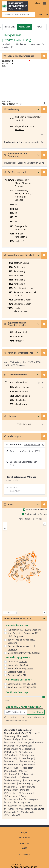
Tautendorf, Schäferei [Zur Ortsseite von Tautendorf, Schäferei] (32, 806)
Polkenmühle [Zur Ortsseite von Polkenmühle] (28, 793)
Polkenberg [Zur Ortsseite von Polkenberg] (12, 793)
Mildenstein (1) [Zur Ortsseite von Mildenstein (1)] (14, 780)
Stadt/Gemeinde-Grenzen (36, 514)
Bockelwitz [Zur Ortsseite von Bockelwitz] (29, 739)
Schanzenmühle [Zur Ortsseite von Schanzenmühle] (14, 799)
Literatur (10, 416)
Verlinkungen (12, 436)
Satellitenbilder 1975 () (22, 687)
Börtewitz (20, 130)
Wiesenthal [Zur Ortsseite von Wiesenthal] (24, 809)
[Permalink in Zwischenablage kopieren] (43, 445)
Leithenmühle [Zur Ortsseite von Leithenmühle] (13, 774)
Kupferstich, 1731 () (24, 630)
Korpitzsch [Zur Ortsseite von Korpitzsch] (28, 768)
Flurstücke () (17, 675)
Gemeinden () (18, 665)
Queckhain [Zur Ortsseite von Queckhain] (12, 796)
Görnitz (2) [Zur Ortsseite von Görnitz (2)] (12, 758)
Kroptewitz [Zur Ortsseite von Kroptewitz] (12, 771)
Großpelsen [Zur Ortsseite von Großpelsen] (28, 755)
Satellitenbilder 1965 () (22, 684)
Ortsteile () (16, 672)
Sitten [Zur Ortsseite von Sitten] (9, 803)
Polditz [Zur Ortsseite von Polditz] (26, 790)
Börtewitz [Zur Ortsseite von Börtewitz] (39, 743)
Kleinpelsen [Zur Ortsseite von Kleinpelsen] (30, 765)
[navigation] (24, 27)
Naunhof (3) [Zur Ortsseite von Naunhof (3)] (12, 787)
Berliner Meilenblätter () (21, 641)
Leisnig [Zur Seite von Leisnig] (26, 40)
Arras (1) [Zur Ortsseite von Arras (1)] (24, 736)
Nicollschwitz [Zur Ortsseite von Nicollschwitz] (29, 787)
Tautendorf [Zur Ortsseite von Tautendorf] (12, 806)
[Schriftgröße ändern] (40, 15)
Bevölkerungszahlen (16, 172)
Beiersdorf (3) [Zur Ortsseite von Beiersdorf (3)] (13, 739)
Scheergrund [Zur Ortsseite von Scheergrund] (33, 799)
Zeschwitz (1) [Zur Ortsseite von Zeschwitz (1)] (13, 812)
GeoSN (36, 653)
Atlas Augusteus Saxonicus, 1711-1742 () (24, 635)
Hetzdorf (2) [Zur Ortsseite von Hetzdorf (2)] (12, 761)
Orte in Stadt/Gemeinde (37, 510)
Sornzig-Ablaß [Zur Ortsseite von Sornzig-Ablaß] (23, 803)
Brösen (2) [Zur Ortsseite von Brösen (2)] (26, 743)
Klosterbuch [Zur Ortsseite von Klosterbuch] (12, 768)
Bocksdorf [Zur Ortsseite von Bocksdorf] (11, 743)
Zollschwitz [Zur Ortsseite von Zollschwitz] (29, 812)
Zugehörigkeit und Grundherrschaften (15, 324)
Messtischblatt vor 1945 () (24, 653)
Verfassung (11, 109)
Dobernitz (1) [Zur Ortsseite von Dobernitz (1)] (25, 746)
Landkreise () (17, 662)
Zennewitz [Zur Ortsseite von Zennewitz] (39, 809)
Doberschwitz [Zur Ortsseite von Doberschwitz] (29, 749)
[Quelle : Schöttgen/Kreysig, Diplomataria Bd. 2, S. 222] (42, 383)
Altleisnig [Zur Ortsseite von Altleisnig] (11, 736)
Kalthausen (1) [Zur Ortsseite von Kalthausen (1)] (29, 761)
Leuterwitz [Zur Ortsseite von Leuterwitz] (29, 774)
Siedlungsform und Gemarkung (15, 155)
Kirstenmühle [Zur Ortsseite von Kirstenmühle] (13, 765)
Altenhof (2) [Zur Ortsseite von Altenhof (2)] (35, 733)
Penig (39, 27)
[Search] (18, 15)
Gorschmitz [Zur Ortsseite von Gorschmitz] (12, 755)
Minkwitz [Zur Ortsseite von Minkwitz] (11, 784)
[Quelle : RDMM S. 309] (42, 387)
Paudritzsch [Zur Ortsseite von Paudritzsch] (12, 790)
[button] (42, 383)
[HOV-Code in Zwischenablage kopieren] (43, 44)
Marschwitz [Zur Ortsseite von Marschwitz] (12, 777)
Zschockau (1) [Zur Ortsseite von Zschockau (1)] (13, 815)
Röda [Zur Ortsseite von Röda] (24, 796)
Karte (8, 505)
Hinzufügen (36, 712)
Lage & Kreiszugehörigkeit (19, 56)
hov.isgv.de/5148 (32, 445)
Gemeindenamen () (20, 668)
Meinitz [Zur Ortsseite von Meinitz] (25, 777)
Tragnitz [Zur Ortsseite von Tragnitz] (10, 809)
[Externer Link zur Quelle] (40, 383)
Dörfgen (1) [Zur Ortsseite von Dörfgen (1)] (12, 752)
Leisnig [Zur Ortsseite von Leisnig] (25, 771)
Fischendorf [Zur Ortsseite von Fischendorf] (28, 752)
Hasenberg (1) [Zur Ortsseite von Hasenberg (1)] (28, 758)
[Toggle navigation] (40, 4)
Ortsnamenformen (15, 375)
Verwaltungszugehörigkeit (19, 255)
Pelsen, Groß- (10, 27)
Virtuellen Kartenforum (17, 720)
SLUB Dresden (33, 630)
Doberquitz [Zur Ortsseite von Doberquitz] (12, 749)
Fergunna (18, 636)
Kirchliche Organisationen (19, 353)
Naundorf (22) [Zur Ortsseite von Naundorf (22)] (26, 784)
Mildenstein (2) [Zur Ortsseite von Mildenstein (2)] (32, 780)
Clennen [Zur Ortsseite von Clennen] (10, 746)
